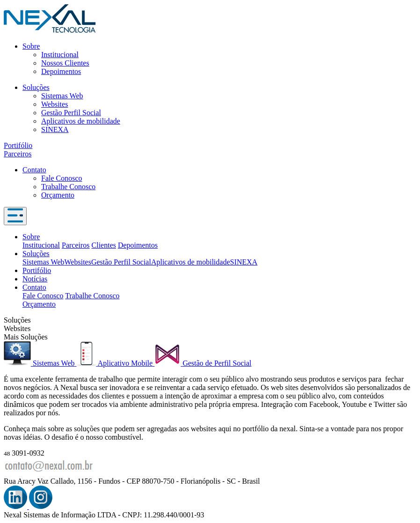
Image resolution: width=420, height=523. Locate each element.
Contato (34, 170)
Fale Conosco (62, 178)
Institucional (60, 55)
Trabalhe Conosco (68, 187)
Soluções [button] (36, 254)
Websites (54, 104)
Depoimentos (61, 71)
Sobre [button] (31, 237)
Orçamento (58, 195)
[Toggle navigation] (15, 216)
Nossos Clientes (65, 63)
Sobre (31, 46)
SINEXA (55, 129)
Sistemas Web (62, 96)
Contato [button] (34, 287)
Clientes (104, 245)
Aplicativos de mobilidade (81, 121)
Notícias (35, 279)
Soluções (36, 87)
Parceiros (18, 154)
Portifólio (18, 145)
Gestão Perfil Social (71, 113)
